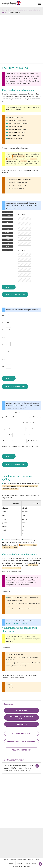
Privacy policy (17, 866)
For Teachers (10, 863)
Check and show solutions (15, 294)
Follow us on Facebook (21, 750)
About (6, 860)
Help (37, 860)
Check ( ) (9, 287)
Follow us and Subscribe (18, 860)
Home (3, 10)
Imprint (35, 863)
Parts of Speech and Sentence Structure (28, 10)
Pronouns (21, 710)
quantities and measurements (17, 623)
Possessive (21, 724)
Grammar (11, 10)
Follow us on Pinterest (22, 733)
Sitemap (19, 863)
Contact (27, 863)
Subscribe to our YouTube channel (22, 742)
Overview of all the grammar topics (21, 717)
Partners (27, 866)
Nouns (4, 12)
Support (31, 860)
